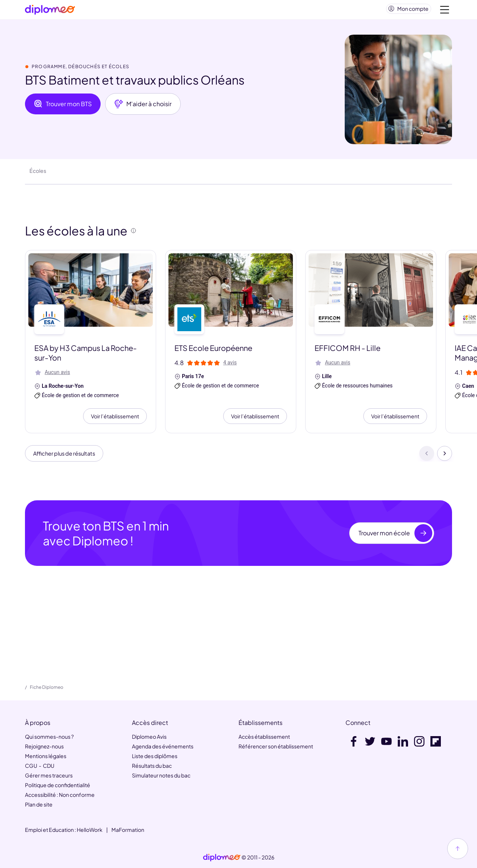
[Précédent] (427, 457)
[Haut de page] (458, 849)
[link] (222, 858)
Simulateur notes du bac (161, 775)
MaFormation (128, 830)
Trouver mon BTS (63, 107)
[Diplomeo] (50, 11)
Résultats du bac (152, 766)
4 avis (230, 365)
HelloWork (90, 830)
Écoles (38, 174)
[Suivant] (445, 457)
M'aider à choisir (143, 107)
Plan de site (39, 804)
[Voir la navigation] (445, 11)
